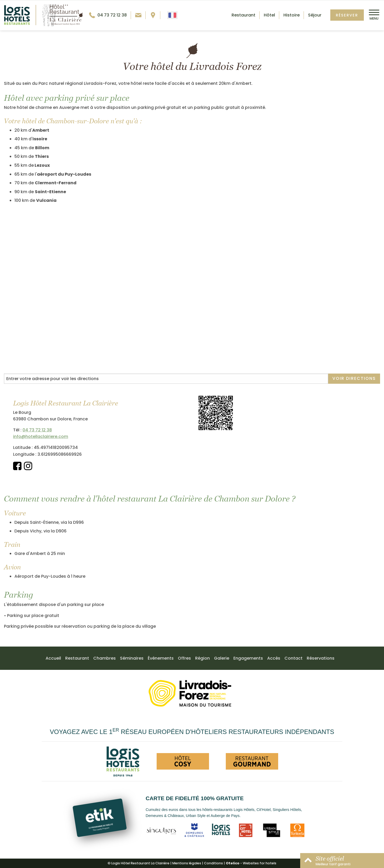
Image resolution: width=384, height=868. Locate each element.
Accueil (53, 658)
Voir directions (354, 378)
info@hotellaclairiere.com (41, 436)
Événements (161, 658)
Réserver (347, 15)
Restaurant (243, 15)
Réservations (321, 658)
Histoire (292, 15)
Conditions (213, 863)
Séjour (315, 15)
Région (202, 658)
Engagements (248, 658)
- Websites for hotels (251, 863)
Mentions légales (187, 863)
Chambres (105, 658)
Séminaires (132, 658)
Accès (274, 658)
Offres (184, 658)
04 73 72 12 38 (37, 430)
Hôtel (269, 15)
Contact (294, 658)
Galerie (222, 658)
